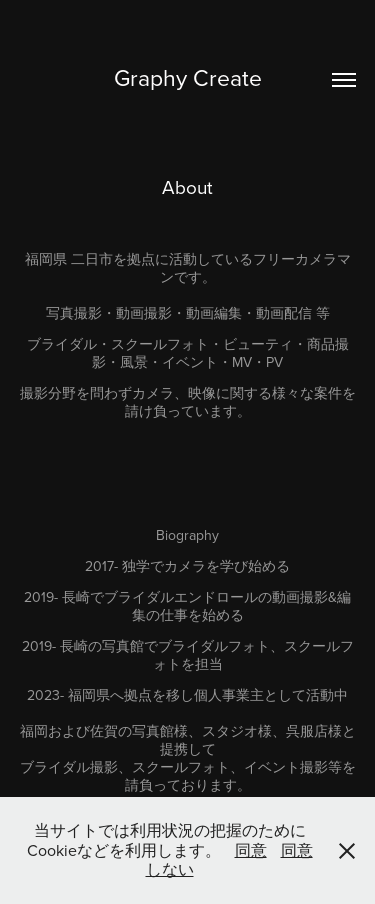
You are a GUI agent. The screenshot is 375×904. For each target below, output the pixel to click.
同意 (251, 850)
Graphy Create (188, 77)
